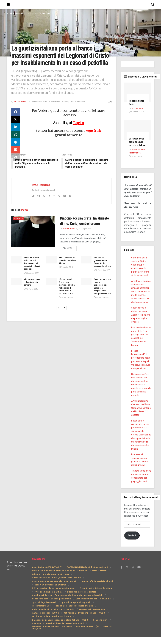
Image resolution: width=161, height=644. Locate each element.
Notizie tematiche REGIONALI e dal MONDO (53, 578)
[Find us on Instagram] (133, 574)
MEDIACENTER (99, 578)
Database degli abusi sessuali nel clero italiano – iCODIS (60, 627)
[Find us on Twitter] (127, 574)
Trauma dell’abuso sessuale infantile (50, 613)
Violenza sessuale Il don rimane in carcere (33, 295)
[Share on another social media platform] (16, 165)
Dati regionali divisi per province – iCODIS (53, 620)
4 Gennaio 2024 (136, 112)
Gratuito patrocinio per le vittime (48, 595)
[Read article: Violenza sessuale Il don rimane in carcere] (16, 294)
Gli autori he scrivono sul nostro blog (50, 581)
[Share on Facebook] (16, 119)
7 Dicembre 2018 (42, 109)
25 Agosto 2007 (31, 286)
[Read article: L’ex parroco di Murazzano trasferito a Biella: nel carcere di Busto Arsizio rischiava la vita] (51, 294)
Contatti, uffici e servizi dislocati (95, 588)
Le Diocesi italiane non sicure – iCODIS (51, 623)
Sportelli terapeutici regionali (74, 609)
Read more (70, 260)
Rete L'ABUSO (21, 109)
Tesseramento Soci (102, 609)
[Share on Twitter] (16, 127)
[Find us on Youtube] (139, 574)
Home (9, 13)
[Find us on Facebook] (122, 574)
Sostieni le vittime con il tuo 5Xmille (92, 606)
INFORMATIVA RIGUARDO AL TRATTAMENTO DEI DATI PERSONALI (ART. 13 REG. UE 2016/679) (72, 634)
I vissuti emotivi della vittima (82, 595)
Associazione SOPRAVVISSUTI (47, 574)
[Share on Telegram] (16, 150)
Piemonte (47, 13)
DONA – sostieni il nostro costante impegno (89, 592)
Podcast (83, 578)
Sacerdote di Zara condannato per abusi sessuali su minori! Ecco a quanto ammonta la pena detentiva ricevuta (141, 391)
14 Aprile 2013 (66, 280)
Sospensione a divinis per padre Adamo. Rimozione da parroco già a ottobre (141, 322)
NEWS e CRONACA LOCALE (27, 13)
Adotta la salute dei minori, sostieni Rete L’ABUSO (57, 584)
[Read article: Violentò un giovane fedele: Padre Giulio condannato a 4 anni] (86, 272)
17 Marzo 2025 (136, 163)
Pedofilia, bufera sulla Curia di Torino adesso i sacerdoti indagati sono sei (33, 276)
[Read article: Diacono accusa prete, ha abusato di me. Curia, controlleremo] (33, 239)
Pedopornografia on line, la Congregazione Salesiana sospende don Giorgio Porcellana (102, 300)
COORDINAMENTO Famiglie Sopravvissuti (87, 574)
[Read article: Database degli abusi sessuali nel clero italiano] (138, 130)
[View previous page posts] (59, 323)
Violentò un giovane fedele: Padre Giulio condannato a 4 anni (101, 276)
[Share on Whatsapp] (16, 142)
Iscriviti (132, 542)
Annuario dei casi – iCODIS (77, 616)
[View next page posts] (64, 323)
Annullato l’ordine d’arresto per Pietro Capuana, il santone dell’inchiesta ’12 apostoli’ (141, 415)
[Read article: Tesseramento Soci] (138, 92)
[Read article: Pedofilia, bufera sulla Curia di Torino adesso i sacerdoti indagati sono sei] (16, 272)
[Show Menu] (8, 5)
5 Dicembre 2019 (102, 286)
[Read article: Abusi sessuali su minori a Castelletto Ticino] (51, 272)
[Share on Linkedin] (16, 134)
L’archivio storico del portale (46, 599)
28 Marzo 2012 (66, 310)
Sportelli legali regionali (44, 609)
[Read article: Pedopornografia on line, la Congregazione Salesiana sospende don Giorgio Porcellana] (86, 294)
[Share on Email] (16, 157)
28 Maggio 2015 (101, 313)
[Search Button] (153, 5)
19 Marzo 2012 (31, 302)
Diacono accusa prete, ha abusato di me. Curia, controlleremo (82, 231)
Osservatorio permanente (47, 616)
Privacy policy (99, 627)
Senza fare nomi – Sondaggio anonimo (51, 606)
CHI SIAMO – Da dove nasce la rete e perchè (54, 588)
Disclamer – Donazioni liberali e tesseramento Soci (57, 630)
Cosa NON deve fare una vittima (48, 592)
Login (79, 130)
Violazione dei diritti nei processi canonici (92, 613)
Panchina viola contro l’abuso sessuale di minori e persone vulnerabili (66, 602)
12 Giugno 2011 (85, 241)
